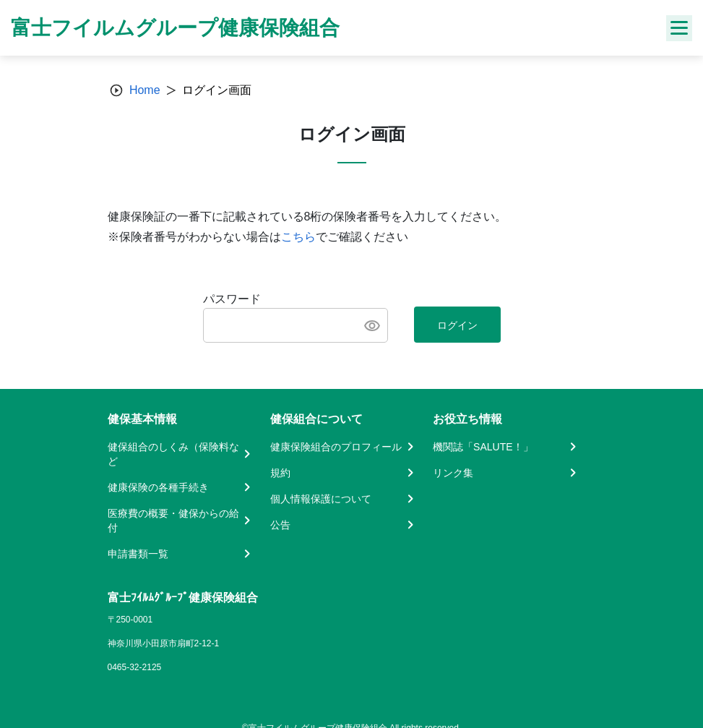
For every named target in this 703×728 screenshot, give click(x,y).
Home (145, 90)
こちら (298, 237)
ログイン (457, 325)
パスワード (232, 299)
